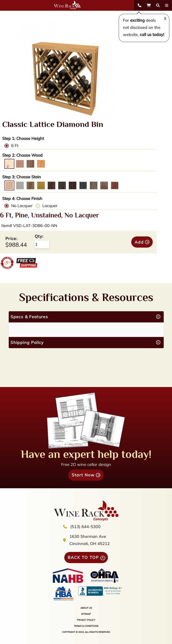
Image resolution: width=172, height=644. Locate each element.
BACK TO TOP (83, 557)
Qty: (39, 236)
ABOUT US (86, 608)
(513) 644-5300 (85, 527)
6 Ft (15, 146)
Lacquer (50, 206)
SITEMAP (86, 614)
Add (139, 242)
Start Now (83, 475)
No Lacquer (22, 206)
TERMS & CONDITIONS (86, 626)
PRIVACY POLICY (86, 620)
